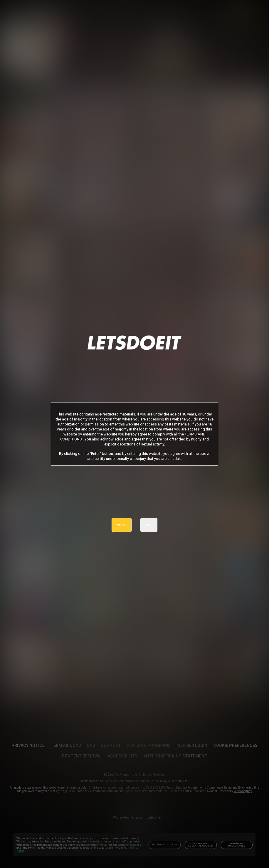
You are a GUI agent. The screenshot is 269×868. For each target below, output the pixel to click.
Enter (122, 525)
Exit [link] (149, 525)
